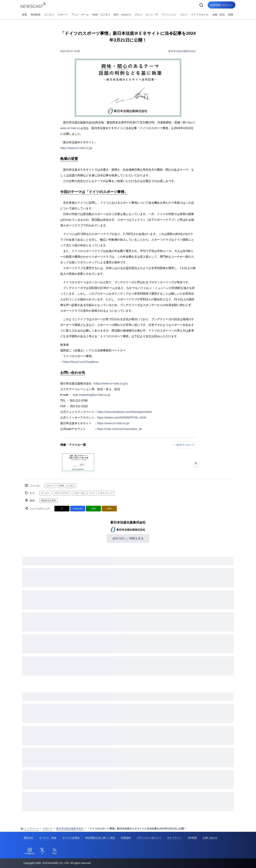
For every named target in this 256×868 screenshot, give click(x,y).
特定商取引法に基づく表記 (100, 838)
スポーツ (63, 15)
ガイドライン (175, 838)
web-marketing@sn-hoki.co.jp (91, 395)
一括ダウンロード (184, 445)
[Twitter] (42, 851)
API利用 (192, 838)
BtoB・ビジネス (101, 15)
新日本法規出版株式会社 (182, 51)
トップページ (30, 829)
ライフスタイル (200, 15)
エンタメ (49, 15)
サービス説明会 (71, 838)
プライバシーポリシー (149, 838)
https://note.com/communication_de (120, 429)
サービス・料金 (48, 838)
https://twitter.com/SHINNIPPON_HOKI (122, 418)
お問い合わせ (210, 838)
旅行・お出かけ (122, 15)
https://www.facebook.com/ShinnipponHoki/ (125, 412)
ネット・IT (152, 15)
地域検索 (36, 15)
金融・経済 (218, 15)
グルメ (138, 15)
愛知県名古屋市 (49, 501)
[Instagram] (30, 851)
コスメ (184, 15)
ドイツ (92, 493)
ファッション (169, 15)
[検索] (201, 5)
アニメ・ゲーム (80, 15)
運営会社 (28, 838)
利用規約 (126, 838)
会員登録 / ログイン (222, 5)
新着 (25, 15)
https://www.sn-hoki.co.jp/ (76, 148)
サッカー (45, 493)
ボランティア (106, 493)
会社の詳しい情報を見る (128, 538)
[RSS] (55, 851)
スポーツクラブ (62, 493)
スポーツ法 (79, 493)
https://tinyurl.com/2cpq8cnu (81, 362)
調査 (231, 15)
